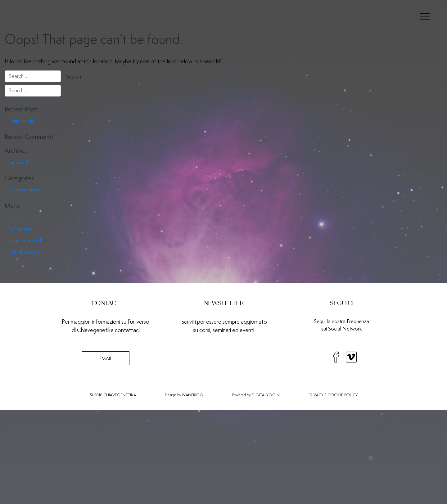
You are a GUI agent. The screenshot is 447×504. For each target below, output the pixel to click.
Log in (16, 217)
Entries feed (21, 229)
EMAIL (106, 358)
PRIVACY (316, 395)
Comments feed (25, 240)
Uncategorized (24, 190)
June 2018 (19, 162)
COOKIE (335, 395)
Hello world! (21, 121)
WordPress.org (24, 252)
